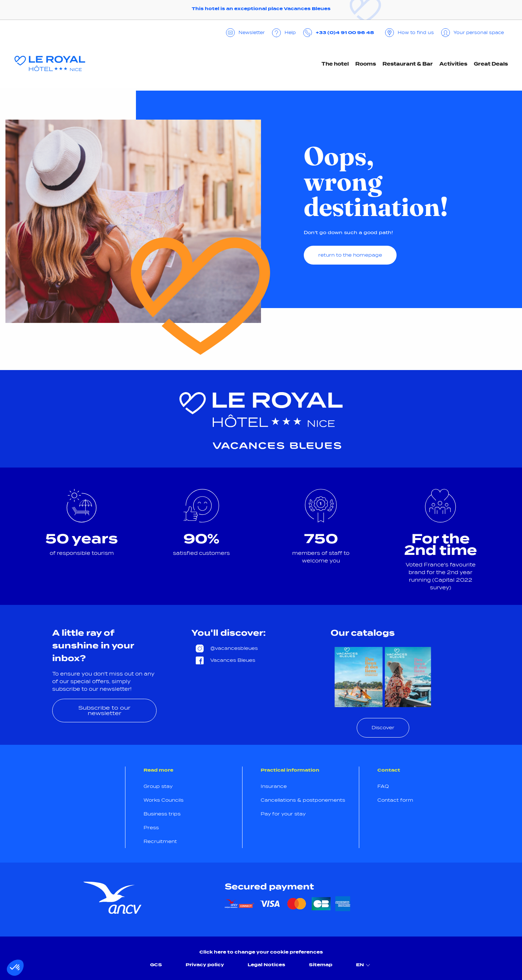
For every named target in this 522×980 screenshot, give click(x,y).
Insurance (274, 786)
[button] (15, 968)
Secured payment (269, 886)
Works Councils (163, 800)
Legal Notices (266, 965)
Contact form (395, 800)
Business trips (162, 814)
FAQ (383, 786)
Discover (383, 728)
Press (151, 828)
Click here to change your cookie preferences (261, 952)
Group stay (158, 786)
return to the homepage (350, 255)
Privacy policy (205, 965)
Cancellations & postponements (303, 800)
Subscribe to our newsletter (104, 710)
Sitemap (321, 965)
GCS (156, 965)
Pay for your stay (283, 814)
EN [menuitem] (364, 965)
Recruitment (160, 841)
